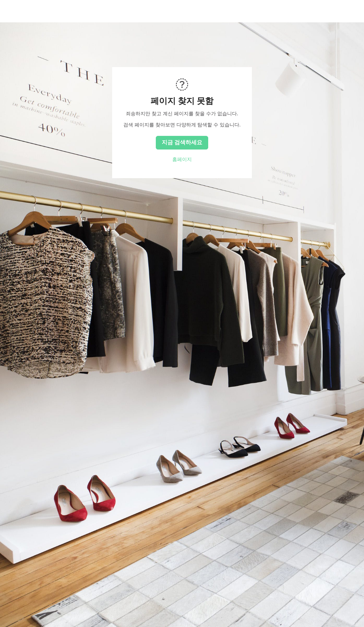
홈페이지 (182, 159)
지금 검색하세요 (182, 142)
